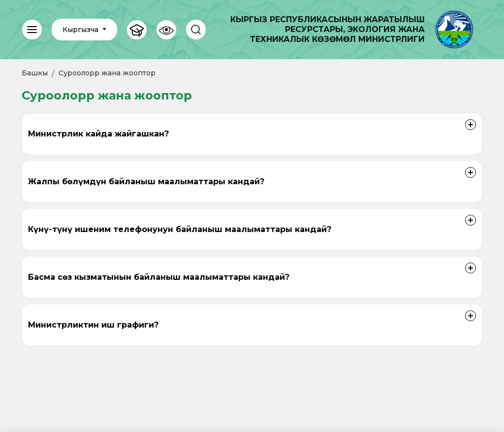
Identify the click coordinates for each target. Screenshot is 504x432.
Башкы (35, 73)
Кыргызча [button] (81, 30)
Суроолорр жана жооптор (107, 73)
